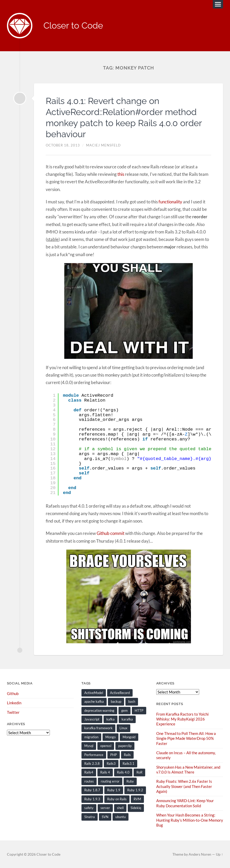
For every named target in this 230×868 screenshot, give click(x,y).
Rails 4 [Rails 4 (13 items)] (105, 772)
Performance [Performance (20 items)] (94, 754)
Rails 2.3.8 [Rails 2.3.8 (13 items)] (92, 763)
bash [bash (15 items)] (132, 702)
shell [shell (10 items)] (120, 808)
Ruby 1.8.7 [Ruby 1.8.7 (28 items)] (92, 790)
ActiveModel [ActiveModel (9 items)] (94, 693)
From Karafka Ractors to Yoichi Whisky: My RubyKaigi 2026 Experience (182, 719)
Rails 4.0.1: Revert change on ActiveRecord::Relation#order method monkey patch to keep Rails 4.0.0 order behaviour (128, 118)
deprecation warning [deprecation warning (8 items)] (99, 710)
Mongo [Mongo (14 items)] (111, 737)
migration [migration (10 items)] (91, 737)
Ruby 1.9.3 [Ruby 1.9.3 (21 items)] (92, 799)
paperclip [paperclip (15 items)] (125, 746)
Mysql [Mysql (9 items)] (89, 746)
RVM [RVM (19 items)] (137, 799)
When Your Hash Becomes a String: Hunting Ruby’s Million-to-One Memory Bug (190, 820)
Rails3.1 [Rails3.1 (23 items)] (128, 763)
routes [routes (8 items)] (89, 781)
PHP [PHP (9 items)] (114, 754)
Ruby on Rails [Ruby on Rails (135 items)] (117, 799)
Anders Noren (200, 854)
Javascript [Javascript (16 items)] (92, 719)
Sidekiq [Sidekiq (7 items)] (136, 808)
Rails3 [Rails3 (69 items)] (111, 763)
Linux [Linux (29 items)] (123, 728)
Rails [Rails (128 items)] (127, 754)
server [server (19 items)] (105, 808)
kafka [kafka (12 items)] (111, 719)
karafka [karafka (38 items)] (127, 719)
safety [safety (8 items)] (89, 808)
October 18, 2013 (63, 145)
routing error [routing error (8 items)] (110, 781)
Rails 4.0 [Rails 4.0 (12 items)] (123, 772)
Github (13, 693)
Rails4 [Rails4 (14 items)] (89, 772)
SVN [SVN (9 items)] (105, 817)
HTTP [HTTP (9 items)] (139, 710)
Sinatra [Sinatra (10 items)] (90, 817)
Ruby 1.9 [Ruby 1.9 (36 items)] (114, 790)
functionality (170, 202)
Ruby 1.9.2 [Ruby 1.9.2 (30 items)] (135, 790)
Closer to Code (75, 26)
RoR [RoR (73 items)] (139, 772)
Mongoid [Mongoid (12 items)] (129, 737)
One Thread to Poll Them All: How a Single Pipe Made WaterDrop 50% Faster (186, 738)
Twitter (13, 712)
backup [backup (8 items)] (116, 702)
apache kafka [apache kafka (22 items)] (94, 702)
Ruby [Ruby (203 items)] (130, 781)
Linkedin (14, 703)
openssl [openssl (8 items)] (106, 746)
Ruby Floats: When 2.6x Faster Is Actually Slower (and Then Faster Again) (184, 786)
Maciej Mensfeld (103, 145)
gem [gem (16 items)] (125, 710)
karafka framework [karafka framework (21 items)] (98, 728)
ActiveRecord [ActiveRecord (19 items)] (120, 693)
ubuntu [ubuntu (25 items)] (121, 817)
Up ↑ (219, 854)
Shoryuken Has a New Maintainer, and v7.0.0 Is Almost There (188, 769)
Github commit (111, 533)
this (121, 174)
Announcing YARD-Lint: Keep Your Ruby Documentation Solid (185, 803)
